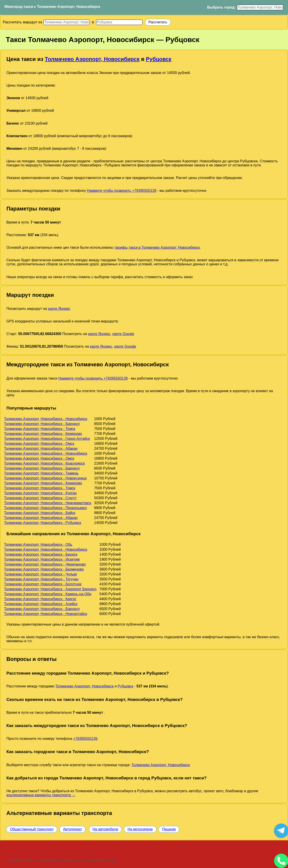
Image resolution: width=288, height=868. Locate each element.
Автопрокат (73, 829)
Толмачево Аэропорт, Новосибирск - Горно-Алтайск (47, 439)
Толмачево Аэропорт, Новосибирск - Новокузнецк (45, 478)
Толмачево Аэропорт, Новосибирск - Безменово (44, 569)
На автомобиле (105, 829)
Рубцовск (159, 59)
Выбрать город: (222, 7)
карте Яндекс (59, 309)
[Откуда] (67, 22)
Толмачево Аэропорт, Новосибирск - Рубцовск (43, 523)
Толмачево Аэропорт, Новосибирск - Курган (40, 493)
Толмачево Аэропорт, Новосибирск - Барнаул (42, 424)
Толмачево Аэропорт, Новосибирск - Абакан (41, 449)
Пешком (169, 829)
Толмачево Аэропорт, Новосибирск (69, 7)
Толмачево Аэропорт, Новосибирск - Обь (38, 545)
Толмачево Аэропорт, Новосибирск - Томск (40, 429)
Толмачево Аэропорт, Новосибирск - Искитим (42, 559)
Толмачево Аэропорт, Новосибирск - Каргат (40, 599)
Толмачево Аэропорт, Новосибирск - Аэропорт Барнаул (50, 589)
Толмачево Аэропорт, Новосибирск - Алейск (41, 604)
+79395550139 (85, 739)
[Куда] (119, 22)
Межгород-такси (19, 7)
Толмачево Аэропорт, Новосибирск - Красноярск (44, 463)
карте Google (123, 334)
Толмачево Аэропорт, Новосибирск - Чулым (40, 574)
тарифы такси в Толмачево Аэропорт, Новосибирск (157, 247)
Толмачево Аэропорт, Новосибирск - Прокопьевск (45, 508)
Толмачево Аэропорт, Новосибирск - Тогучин (41, 579)
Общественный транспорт (32, 829)
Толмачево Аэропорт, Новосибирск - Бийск (40, 513)
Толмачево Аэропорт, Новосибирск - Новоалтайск (46, 614)
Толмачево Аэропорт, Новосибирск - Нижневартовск (48, 503)
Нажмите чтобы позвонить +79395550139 (121, 191)
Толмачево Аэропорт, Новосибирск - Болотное (43, 584)
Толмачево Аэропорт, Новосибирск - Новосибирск (46, 419)
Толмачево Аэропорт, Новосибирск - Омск (39, 444)
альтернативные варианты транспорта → (41, 795)
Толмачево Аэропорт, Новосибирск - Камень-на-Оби (48, 594)
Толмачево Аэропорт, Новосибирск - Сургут (40, 498)
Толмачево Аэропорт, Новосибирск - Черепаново (45, 564)
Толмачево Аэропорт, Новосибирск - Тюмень (41, 473)
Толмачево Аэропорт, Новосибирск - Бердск (41, 554)
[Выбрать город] (260, 7)
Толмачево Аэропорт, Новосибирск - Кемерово (43, 434)
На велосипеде (140, 829)
